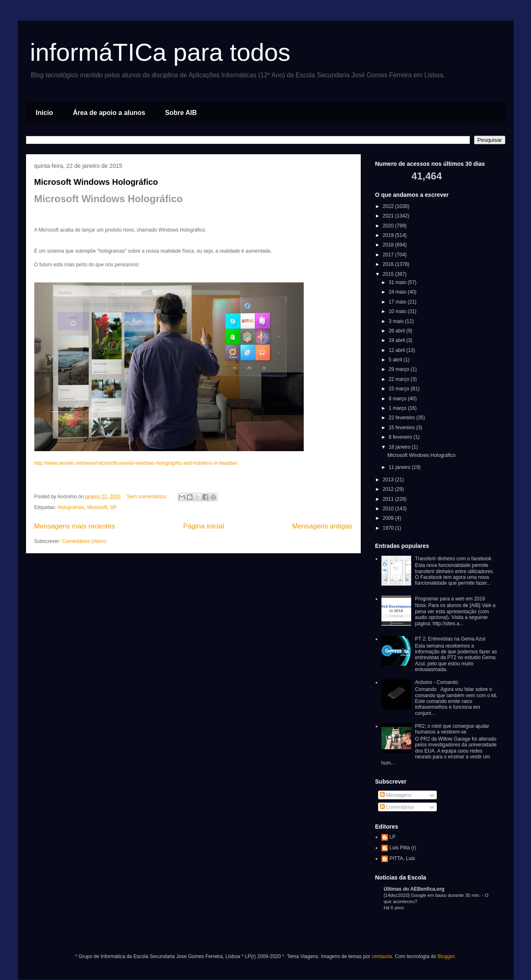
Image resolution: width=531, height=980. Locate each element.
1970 (389, 528)
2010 (389, 509)
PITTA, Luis (402, 858)
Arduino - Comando (436, 682)
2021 (389, 216)
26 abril (397, 331)
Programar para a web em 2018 (450, 599)
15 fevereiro (402, 428)
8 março (398, 399)
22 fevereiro (402, 418)
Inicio (45, 113)
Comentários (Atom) (84, 541)
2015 (389, 274)
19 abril (397, 340)
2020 (389, 226)
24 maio (398, 292)
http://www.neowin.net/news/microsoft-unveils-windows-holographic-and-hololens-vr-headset (136, 463)
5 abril (396, 360)
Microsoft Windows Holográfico (96, 182)
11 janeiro (400, 467)
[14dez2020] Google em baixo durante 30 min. (433, 895)
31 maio (398, 282)
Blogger (446, 956)
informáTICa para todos (160, 52)
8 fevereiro (401, 437)
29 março (399, 369)
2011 (389, 499)
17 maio (398, 302)
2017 (389, 255)
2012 (389, 489)
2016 (389, 264)
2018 (389, 245)
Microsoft (97, 507)
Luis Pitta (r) (403, 848)
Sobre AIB (181, 113)
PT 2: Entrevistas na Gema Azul (450, 639)
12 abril (397, 350)
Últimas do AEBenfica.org (414, 889)
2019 (389, 235)
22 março (399, 379)
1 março (398, 408)
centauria (382, 956)
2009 (389, 518)
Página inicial (204, 526)
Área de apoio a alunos (109, 113)
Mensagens (396, 795)
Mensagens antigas (322, 526)
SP (113, 507)
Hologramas (71, 507)
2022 (389, 206)
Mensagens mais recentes (75, 526)
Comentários (397, 807)
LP (393, 837)
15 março (399, 389)
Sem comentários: (148, 497)
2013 (389, 480)
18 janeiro (400, 447)
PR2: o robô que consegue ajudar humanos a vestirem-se (452, 729)
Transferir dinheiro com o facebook (453, 559)
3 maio (396, 321)
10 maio (398, 311)
